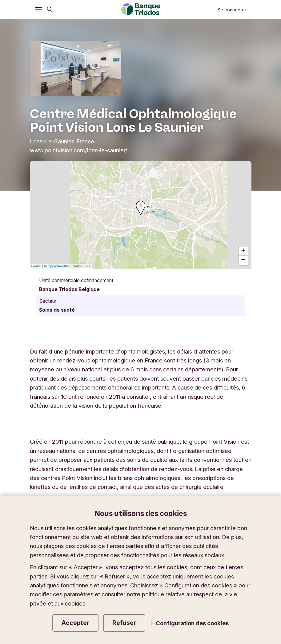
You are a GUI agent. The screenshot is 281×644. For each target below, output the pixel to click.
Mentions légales (55, 628)
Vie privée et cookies (179, 628)
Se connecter (232, 10)
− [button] (243, 260)
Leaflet (36, 266)
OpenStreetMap (60, 266)
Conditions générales (114, 628)
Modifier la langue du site (182, 557)
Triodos (45, 557)
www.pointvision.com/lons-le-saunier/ (79, 150)
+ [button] (243, 251)
